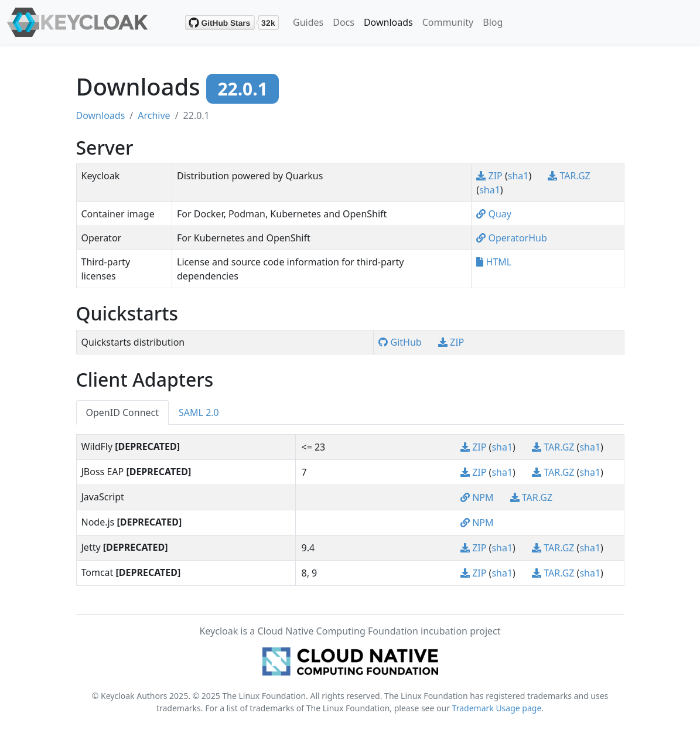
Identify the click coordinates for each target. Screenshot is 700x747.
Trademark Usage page (497, 708)
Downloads (388, 22)
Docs (344, 22)
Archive (154, 115)
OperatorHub (511, 238)
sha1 (518, 176)
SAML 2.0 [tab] (199, 412)
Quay (494, 214)
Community (448, 22)
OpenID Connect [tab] (123, 412)
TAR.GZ (569, 176)
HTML (494, 262)
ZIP (491, 176)
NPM (478, 497)
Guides (308, 22)
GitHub (401, 342)
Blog (493, 22)
